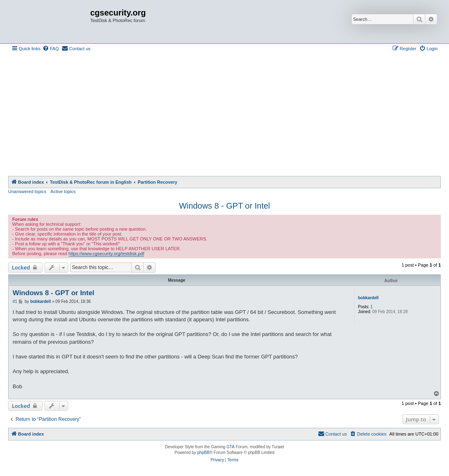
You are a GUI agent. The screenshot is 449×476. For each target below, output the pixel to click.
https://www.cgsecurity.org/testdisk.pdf (107, 254)
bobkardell (368, 298)
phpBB (203, 453)
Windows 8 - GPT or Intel (224, 206)
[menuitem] (51, 49)
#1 (15, 301)
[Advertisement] (224, 115)
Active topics (63, 191)
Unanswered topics (27, 191)
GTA (231, 447)
